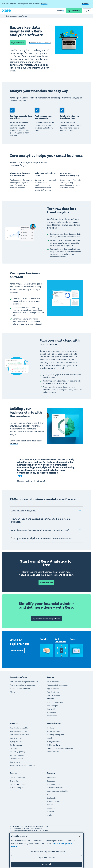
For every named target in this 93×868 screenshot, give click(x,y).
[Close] (80, 836)
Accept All (46, 864)
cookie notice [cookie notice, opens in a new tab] (58, 843)
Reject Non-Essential (46, 858)
